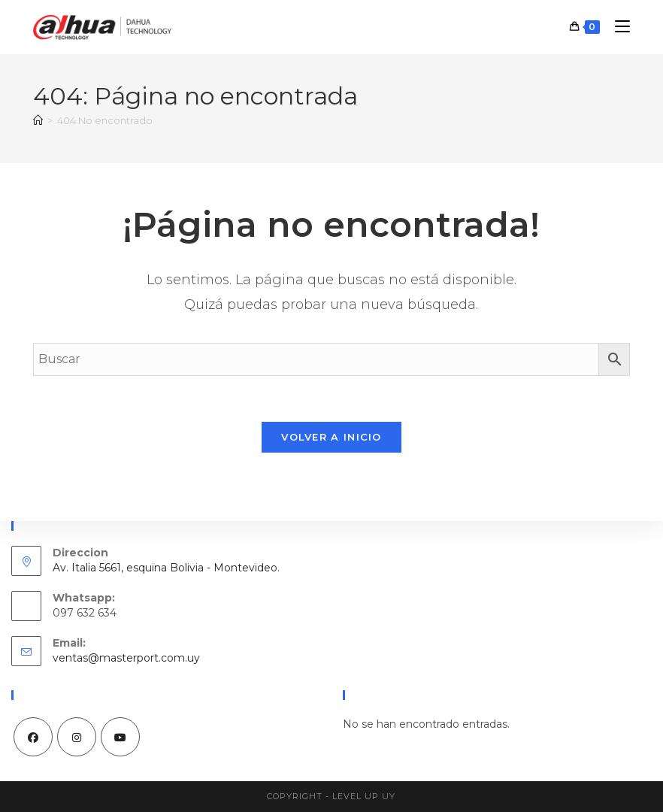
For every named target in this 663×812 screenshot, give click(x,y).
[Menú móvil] (617, 27)
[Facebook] (33, 737)
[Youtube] (120, 737)
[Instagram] (77, 737)
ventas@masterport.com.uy (126, 658)
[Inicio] (38, 120)
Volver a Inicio (331, 437)
